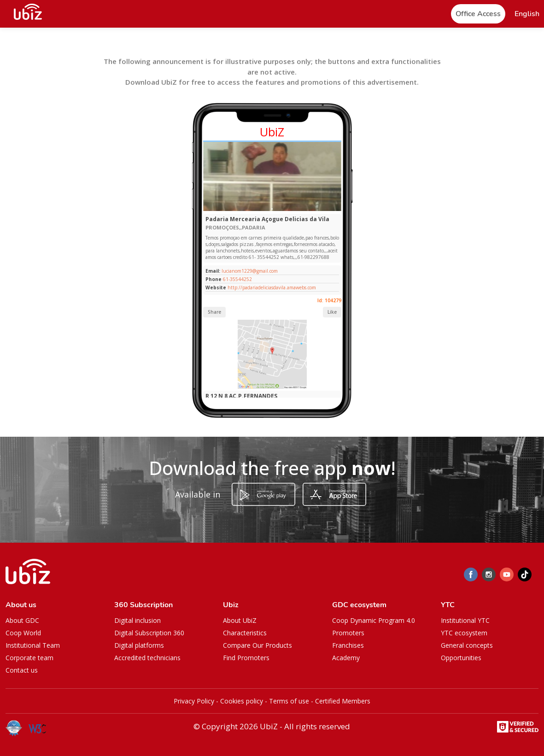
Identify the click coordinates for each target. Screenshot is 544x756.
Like (332, 312)
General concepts (467, 645)
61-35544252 (237, 279)
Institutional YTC (465, 620)
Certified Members (343, 701)
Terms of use (289, 701)
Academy (346, 658)
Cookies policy (242, 701)
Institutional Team (33, 645)
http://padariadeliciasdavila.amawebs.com (272, 287)
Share (214, 312)
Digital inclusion (137, 620)
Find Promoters (246, 658)
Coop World (23, 633)
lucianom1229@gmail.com (249, 271)
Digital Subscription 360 (149, 633)
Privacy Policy (194, 701)
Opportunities (461, 658)
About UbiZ (240, 620)
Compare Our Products (257, 645)
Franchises (348, 645)
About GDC (22, 620)
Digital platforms (139, 645)
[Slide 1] (272, 209)
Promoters (348, 633)
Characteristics (245, 633)
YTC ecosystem (464, 633)
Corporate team (29, 658)
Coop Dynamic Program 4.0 (374, 620)
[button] (527, 14)
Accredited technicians (147, 658)
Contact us (22, 670)
